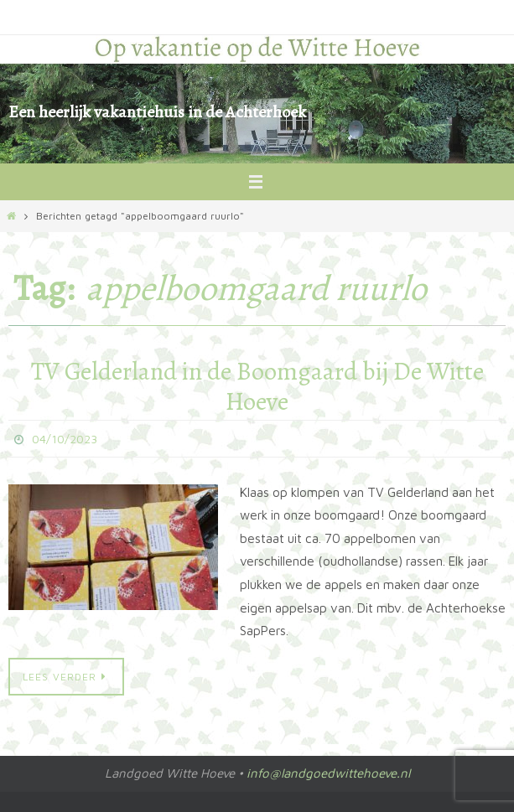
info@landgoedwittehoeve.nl (328, 773)
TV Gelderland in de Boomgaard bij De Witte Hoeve (257, 386)
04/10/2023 (65, 439)
